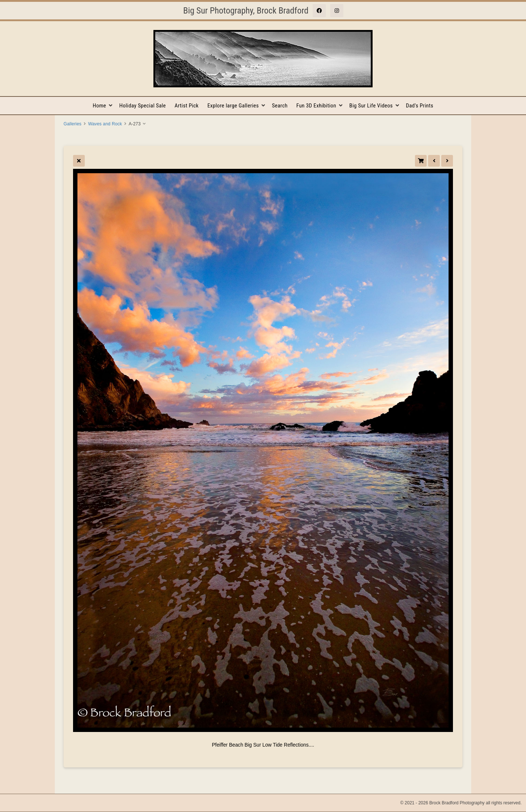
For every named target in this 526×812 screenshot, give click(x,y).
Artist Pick (187, 106)
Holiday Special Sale (142, 106)
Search (280, 106)
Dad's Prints (420, 106)
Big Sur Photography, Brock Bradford (246, 11)
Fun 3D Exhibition (316, 106)
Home (100, 106)
